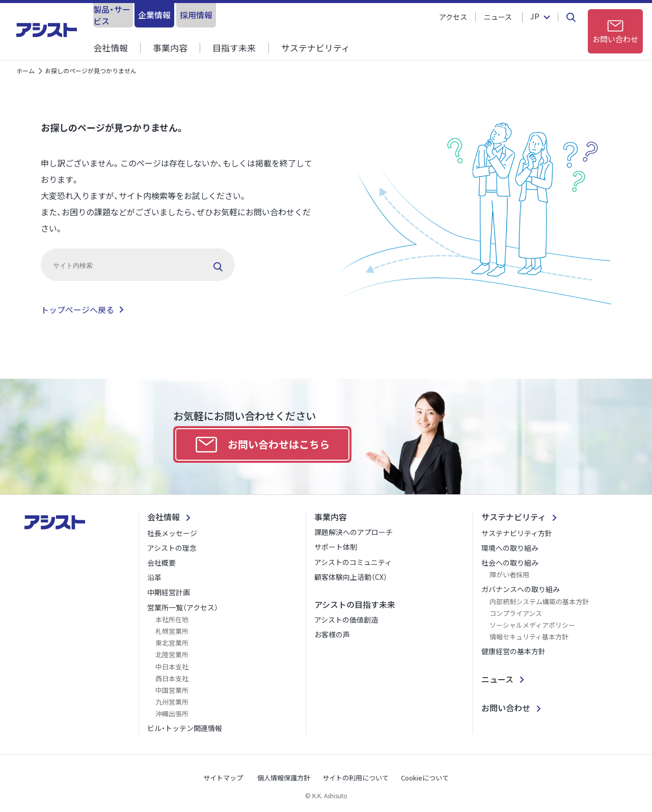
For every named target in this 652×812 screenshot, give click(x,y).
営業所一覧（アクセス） (183, 607)
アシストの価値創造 (346, 620)
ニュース (498, 17)
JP (533, 17)
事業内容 (170, 48)
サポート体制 (336, 547)
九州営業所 (172, 702)
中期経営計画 (169, 592)
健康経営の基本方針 (513, 651)
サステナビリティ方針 (517, 533)
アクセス (453, 17)
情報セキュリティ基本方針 (529, 637)
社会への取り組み (510, 563)
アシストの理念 (172, 548)
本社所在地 (172, 619)
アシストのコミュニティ (353, 562)
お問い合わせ (506, 708)
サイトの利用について (356, 778)
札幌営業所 (172, 631)
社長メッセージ (172, 533)
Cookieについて (425, 778)
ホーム (25, 71)
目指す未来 (234, 48)
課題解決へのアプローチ (354, 532)
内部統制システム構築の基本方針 (539, 601)
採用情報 (301, 15)
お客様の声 (332, 634)
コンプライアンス (516, 613)
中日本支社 (172, 667)
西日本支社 (172, 678)
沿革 (154, 577)
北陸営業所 (172, 654)
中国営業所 (172, 690)
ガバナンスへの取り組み (521, 589)
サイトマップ (223, 778)
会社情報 (111, 48)
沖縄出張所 (172, 713)
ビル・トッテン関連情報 (185, 728)
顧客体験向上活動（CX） (351, 577)
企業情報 (218, 15)
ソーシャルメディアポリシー (532, 625)
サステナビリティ (315, 48)
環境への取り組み (510, 548)
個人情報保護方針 (284, 778)
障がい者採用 (509, 575)
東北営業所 (172, 643)
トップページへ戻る (77, 310)
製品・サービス (134, 15)
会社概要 (161, 563)
